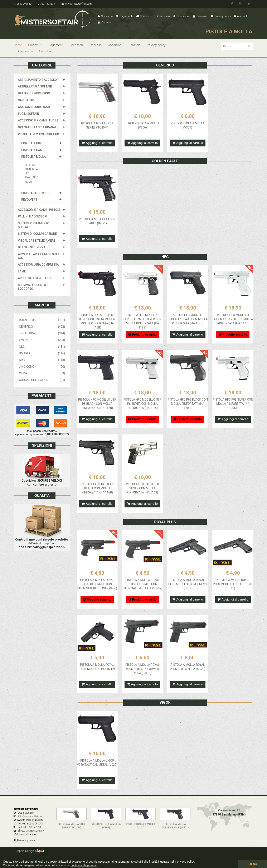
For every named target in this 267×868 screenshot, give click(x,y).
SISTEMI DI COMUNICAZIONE (37, 234)
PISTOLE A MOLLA (34, 157)
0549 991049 (22, 4)
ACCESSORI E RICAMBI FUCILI (38, 120)
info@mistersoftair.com (77, 4)
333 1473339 (46, 4)
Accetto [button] (252, 864)
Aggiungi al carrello (97, 143)
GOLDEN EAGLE (33, 169)
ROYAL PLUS (31, 177)
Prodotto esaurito (142, 335)
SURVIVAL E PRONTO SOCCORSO (32, 287)
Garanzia (200, 16)
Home (18, 45)
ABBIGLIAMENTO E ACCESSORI (39, 80)
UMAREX (42, 353)
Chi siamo (105, 16)
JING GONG (42, 367)
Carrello (104, 22)
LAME (22, 271)
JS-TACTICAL (42, 333)
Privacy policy (221, 16)
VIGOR (28, 182)
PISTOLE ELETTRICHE (36, 193)
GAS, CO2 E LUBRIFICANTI (35, 107)
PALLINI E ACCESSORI (33, 216)
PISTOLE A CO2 (31, 143)
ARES (42, 360)
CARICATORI (26, 100)
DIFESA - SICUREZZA (32, 247)
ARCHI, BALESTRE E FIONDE (37, 278)
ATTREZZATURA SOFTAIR (35, 86)
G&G (42, 347)
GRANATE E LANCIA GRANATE (38, 127)
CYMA (42, 373)
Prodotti (35, 45)
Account (241, 16)
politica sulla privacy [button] (84, 865)
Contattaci (46, 51)
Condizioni (181, 16)
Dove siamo (25, 51)
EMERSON (42, 340)
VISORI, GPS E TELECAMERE (37, 241)
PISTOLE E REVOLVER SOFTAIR (38, 134)
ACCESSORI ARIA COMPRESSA (38, 265)
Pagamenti (124, 16)
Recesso (162, 16)
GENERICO (30, 165)
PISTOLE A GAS (31, 150)
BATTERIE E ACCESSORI (34, 93)
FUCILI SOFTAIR (28, 114)
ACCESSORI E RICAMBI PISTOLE (39, 210)
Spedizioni (144, 16)
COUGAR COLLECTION (42, 380)
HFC (27, 173)
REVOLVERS (29, 200)
